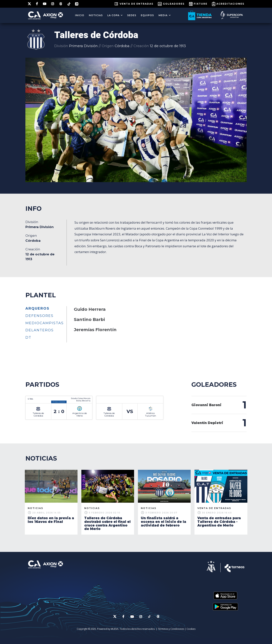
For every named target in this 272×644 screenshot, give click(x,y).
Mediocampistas (45, 323)
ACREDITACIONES (230, 4)
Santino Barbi (89, 320)
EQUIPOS (147, 15)
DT (28, 337)
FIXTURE (201, 4)
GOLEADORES (174, 4)
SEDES (132, 15)
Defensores (39, 316)
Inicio (80, 15)
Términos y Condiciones (171, 629)
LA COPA (113, 15)
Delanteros (40, 330)
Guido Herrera (90, 309)
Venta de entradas (136, 4)
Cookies (191, 629)
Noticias (96, 15)
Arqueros (37, 308)
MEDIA (163, 15)
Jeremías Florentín (95, 330)
